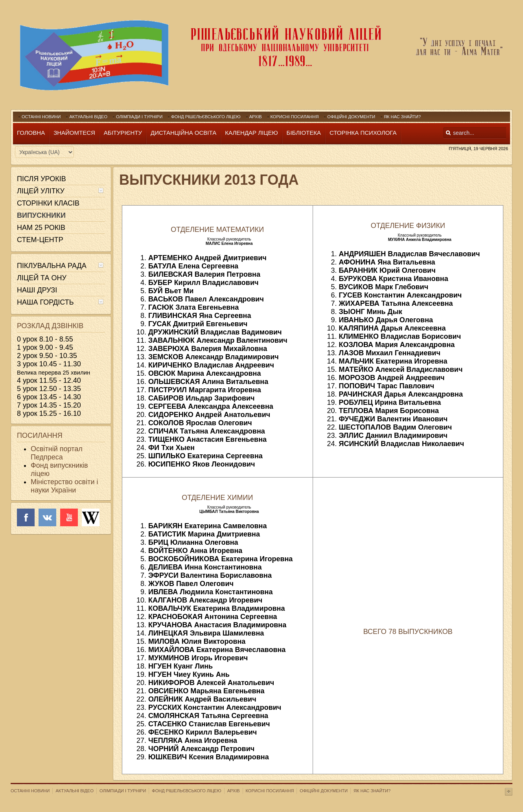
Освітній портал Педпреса (57, 453)
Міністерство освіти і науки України (64, 486)
